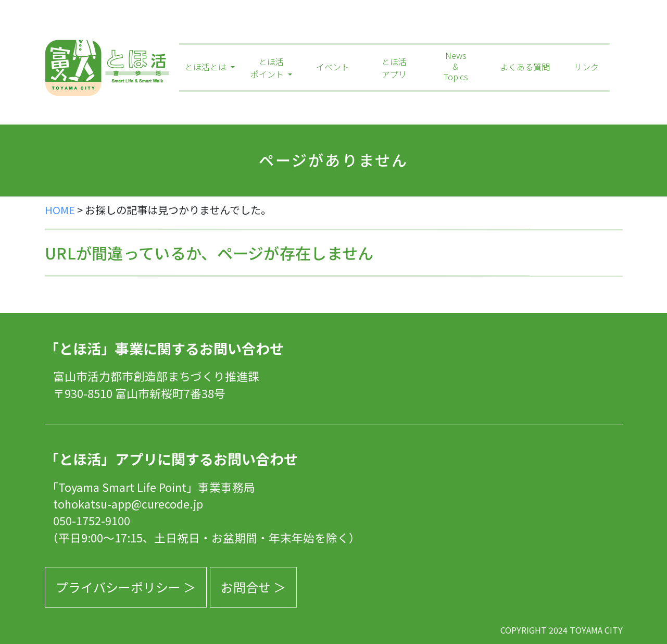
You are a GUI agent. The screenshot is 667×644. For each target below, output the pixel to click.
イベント (333, 67)
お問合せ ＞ (253, 587)
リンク (586, 67)
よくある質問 (525, 67)
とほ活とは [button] (207, 67)
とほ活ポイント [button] (268, 68)
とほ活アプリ (394, 68)
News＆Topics (456, 67)
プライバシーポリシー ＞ (126, 587)
